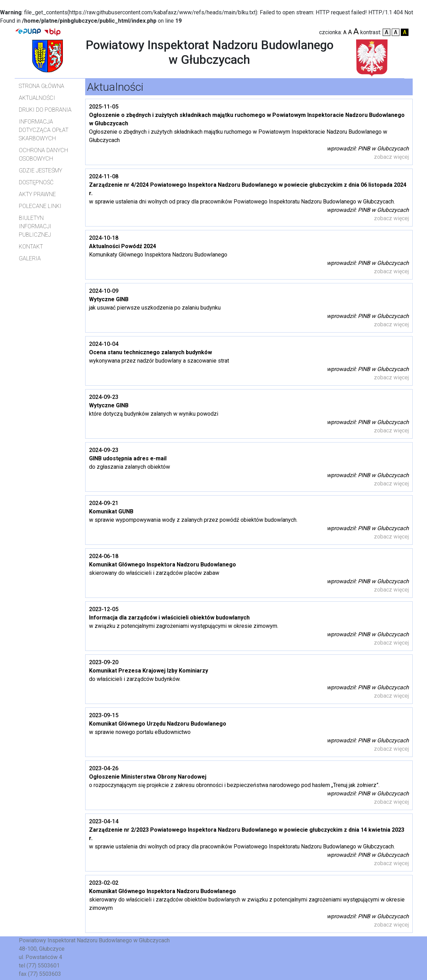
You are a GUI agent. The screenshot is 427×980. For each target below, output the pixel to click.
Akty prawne (37, 194)
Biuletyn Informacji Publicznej (35, 226)
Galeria (30, 258)
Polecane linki (40, 206)
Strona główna (42, 86)
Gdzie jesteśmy (41, 170)
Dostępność (36, 182)
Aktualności (37, 98)
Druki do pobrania (45, 110)
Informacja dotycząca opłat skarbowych (44, 130)
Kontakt (31, 247)
